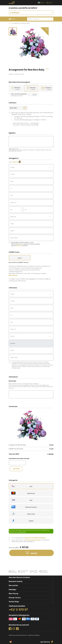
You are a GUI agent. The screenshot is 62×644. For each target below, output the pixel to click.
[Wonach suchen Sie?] (40, 19)
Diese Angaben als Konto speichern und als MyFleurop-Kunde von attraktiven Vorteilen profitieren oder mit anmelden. (26, 244)
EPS (22, 486)
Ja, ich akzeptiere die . (29, 538)
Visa (22, 500)
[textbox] (31, 167)
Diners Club (23, 514)
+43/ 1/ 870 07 (18, 610)
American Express (24, 507)
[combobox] (31, 167)
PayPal (22, 521)
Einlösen (16, 469)
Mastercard (23, 493)
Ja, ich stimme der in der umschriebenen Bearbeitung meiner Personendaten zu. (31, 541)
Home (10, 23)
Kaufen (34, 553)
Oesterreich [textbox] (13, 217)
